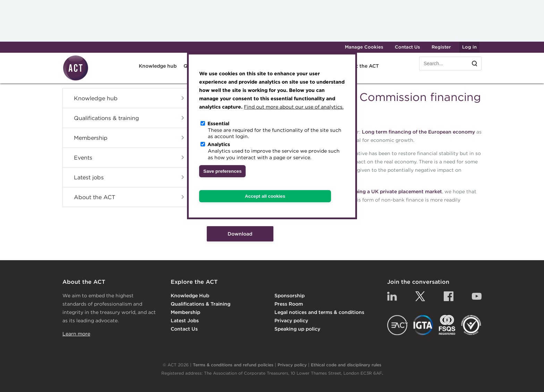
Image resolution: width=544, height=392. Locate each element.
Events (83, 157)
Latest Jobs (185, 321)
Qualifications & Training (201, 304)
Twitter (420, 296)
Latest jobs (89, 177)
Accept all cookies (265, 196)
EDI (471, 325)
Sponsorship (290, 296)
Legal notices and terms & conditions (319, 312)
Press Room (289, 304)
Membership (91, 138)
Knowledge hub (158, 66)
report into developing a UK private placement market (377, 191)
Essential (218, 123)
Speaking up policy (297, 329)
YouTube (477, 296)
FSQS (447, 325)
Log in (469, 47)
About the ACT (361, 66)
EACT (397, 325)
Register (441, 47)
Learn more (76, 334)
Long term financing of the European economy (418, 132)
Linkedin (392, 296)
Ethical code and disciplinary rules (346, 365)
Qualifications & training (107, 118)
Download (240, 234)
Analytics (219, 144)
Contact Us (407, 47)
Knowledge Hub (190, 296)
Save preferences (222, 171)
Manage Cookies (364, 47)
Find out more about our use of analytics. (294, 107)
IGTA (423, 325)
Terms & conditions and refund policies (233, 365)
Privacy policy (291, 321)
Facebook (449, 296)
